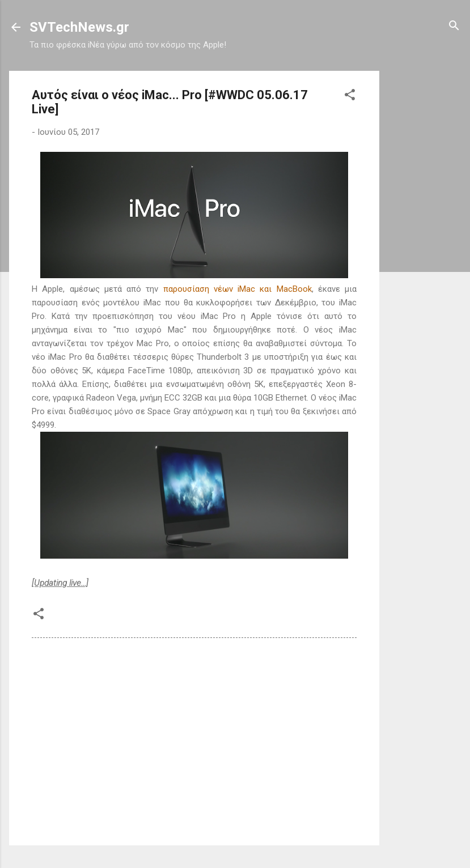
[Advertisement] (425, 241)
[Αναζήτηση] (454, 26)
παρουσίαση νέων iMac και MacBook (238, 289)
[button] (350, 95)
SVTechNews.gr (79, 27)
